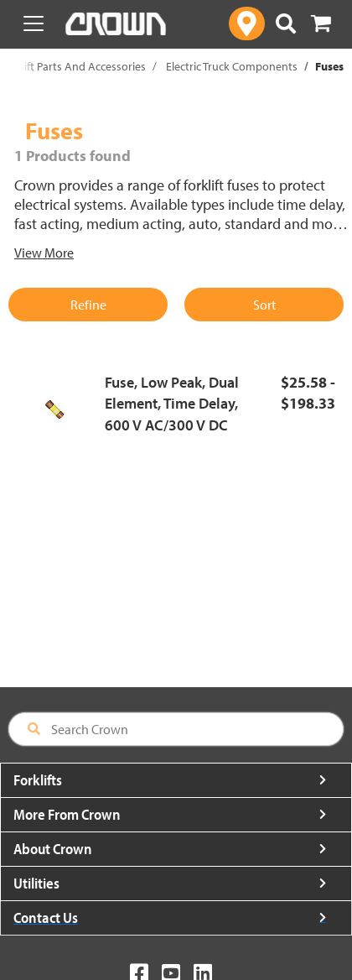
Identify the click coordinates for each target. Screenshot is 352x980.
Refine (88, 305)
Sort (264, 305)
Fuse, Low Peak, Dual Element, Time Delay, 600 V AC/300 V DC (172, 404)
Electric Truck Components (232, 66)
